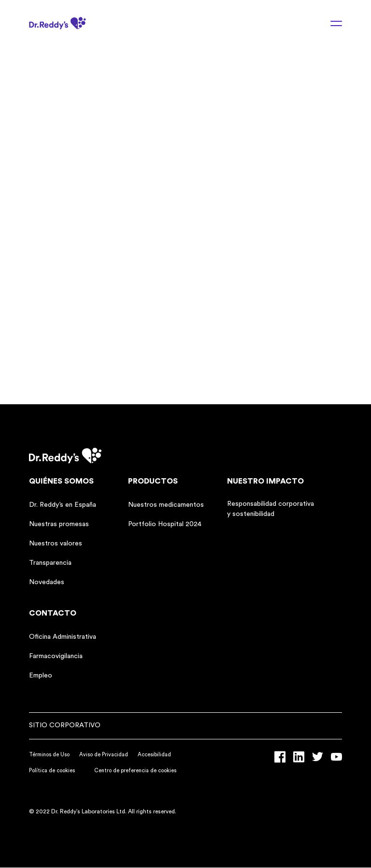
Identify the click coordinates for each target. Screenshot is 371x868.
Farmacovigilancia (56, 656)
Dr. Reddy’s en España (63, 505)
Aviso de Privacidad (104, 755)
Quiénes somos (61, 481)
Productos (153, 481)
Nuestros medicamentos (166, 505)
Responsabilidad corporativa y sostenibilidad (271, 509)
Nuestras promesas (59, 524)
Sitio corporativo (65, 725)
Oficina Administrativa (63, 637)
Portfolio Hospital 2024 (165, 524)
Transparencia (50, 563)
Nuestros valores (56, 544)
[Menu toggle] (330, 23)
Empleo (41, 676)
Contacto (53, 613)
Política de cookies (52, 771)
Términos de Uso (49, 755)
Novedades (47, 582)
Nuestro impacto (265, 481)
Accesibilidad (154, 755)
